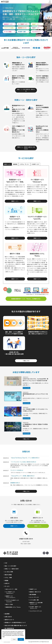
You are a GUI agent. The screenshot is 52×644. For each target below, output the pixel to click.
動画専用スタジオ (22, 28)
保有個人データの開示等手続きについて (15, 622)
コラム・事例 (8, 578)
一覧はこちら (26, 361)
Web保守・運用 (22, 32)
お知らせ (7, 583)
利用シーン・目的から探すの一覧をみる (26, 148)
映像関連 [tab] (15, 164)
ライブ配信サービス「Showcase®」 (10, 593)
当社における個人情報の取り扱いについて (16, 625)
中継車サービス (36, 28)
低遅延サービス (36, 24)
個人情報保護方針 (9, 628)
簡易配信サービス (8, 24)
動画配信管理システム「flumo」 (13, 607)
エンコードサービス (34, 597)
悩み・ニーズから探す (11, 566)
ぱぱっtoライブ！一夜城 (11, 589)
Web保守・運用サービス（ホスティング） (35, 608)
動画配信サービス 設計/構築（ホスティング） (36, 603)
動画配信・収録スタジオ (35, 592)
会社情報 (7, 614)
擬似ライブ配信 (9, 604)
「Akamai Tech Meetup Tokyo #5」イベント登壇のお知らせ (25, 458)
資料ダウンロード (9, 620)
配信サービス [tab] (7, 164)
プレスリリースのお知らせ (17, 470)
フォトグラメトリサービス (36, 611)
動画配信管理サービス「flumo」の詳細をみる (26, 299)
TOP (6, 563)
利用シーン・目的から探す (12, 569)
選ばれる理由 (8, 575)
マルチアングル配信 (9, 28)
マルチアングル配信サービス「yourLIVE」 (12, 601)
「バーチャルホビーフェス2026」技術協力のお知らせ (23, 462)
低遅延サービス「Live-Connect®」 (11, 597)
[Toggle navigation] (50, 2)
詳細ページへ (15, 201)
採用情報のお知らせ (15, 483)
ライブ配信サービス (23, 24)
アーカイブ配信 (8, 32)
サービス (7, 586)
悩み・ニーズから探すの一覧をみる (26, 90)
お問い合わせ (8, 617)
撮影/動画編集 (33, 594)
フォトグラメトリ (36, 32)
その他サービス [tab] (35, 164)
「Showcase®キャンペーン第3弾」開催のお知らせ (22, 476)
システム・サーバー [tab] (24, 164)
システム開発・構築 (34, 600)
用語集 (7, 580)
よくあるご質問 (9, 572)
